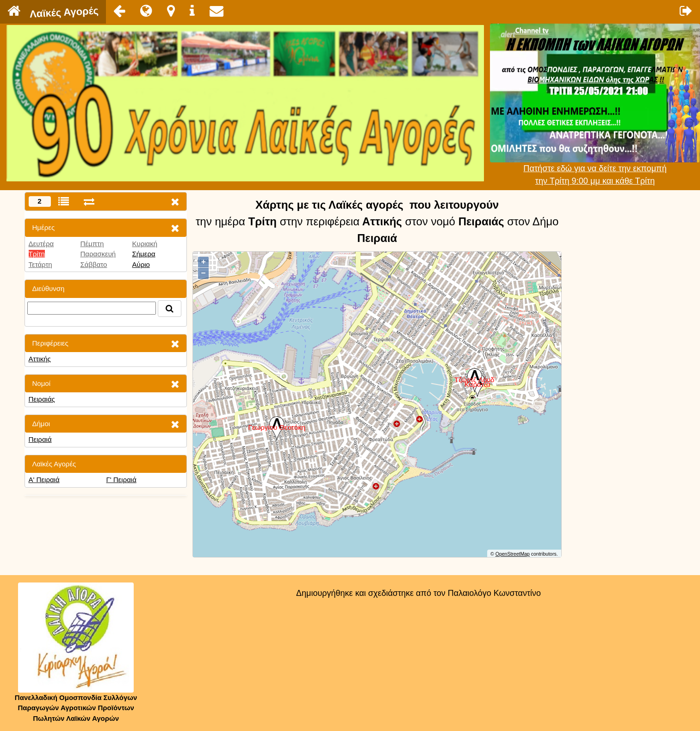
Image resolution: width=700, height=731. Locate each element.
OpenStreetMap (513, 554)
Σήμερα (143, 254)
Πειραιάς (42, 399)
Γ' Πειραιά (121, 480)
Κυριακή (145, 244)
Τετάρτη (40, 264)
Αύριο (141, 264)
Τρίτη (37, 254)
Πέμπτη (92, 244)
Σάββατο (93, 264)
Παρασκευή (98, 254)
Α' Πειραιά (44, 480)
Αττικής (40, 359)
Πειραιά (40, 439)
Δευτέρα (41, 244)
